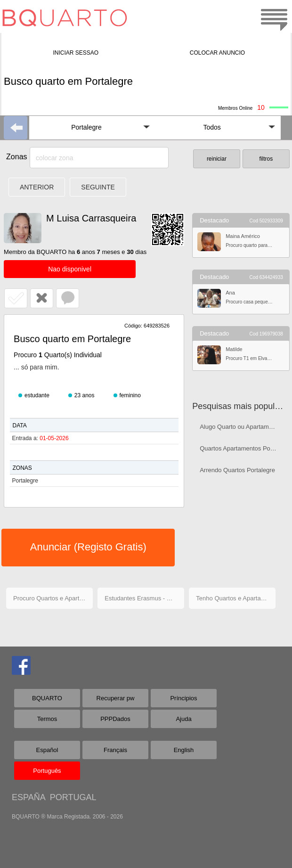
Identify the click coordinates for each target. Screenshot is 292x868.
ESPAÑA (28, 797)
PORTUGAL (73, 797)
